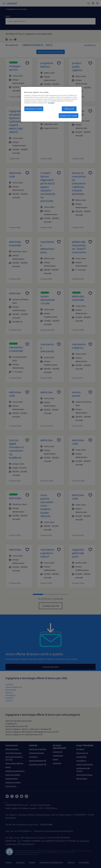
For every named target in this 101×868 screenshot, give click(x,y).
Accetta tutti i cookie (69, 116)
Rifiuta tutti (69, 109)
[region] (51, 104)
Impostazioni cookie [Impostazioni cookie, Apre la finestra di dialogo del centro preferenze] (34, 109)
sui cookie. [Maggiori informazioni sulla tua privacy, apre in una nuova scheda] (51, 103)
